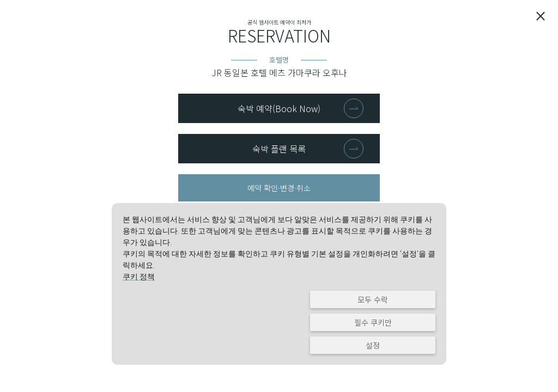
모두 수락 (373, 299)
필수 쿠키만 (373, 322)
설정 (373, 345)
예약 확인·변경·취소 (279, 188)
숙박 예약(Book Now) (279, 108)
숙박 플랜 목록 (279, 149)
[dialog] (279, 284)
